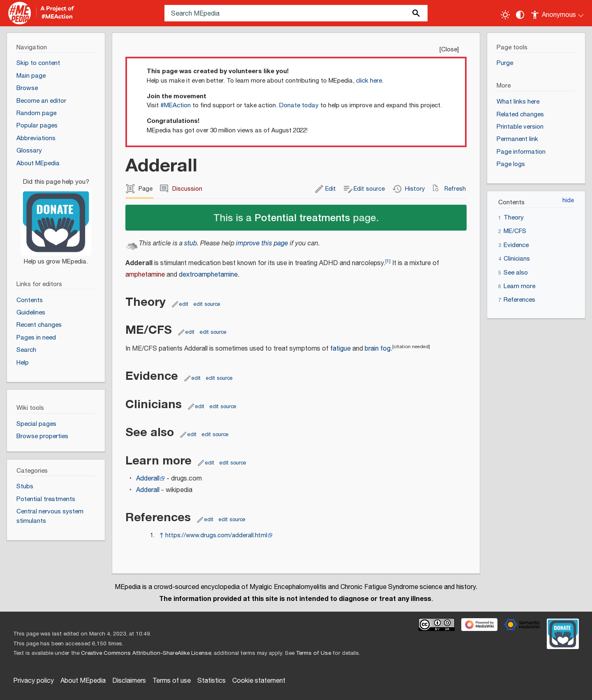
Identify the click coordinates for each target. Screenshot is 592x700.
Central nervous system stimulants (50, 516)
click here (369, 81)
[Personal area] (558, 13)
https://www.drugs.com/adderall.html (216, 535)
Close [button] (449, 50)
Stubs (25, 486)
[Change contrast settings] (520, 15)
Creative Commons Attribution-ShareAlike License (146, 653)
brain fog (378, 349)
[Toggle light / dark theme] (505, 15)
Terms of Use (313, 653)
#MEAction (176, 105)
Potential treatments (302, 217)
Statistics (212, 681)
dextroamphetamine (208, 275)
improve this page (262, 244)
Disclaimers (129, 681)
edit (184, 304)
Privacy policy (34, 681)
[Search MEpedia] (296, 13)
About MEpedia (83, 681)
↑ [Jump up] (161, 535)
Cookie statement (259, 681)
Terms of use (172, 681)
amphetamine (145, 275)
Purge (505, 63)
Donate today (299, 105)
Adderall (148, 479)
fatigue (340, 349)
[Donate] (56, 218)
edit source (207, 304)
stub (191, 244)
